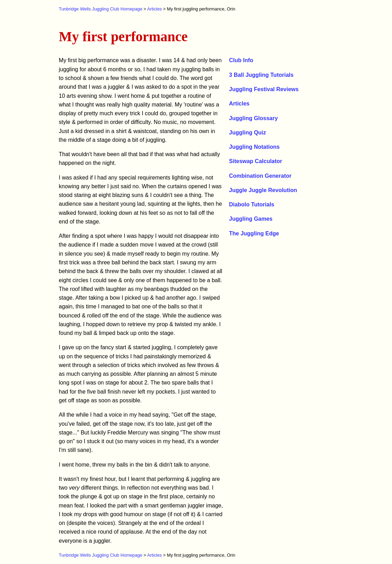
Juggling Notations (255, 147)
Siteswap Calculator (256, 161)
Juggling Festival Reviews (264, 89)
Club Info (241, 60)
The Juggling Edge (254, 233)
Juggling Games (251, 219)
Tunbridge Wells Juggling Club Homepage (100, 9)
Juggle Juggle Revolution (263, 190)
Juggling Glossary (254, 118)
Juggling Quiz (248, 133)
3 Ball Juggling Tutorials (262, 75)
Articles (154, 9)
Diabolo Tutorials (252, 204)
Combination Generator (260, 176)
